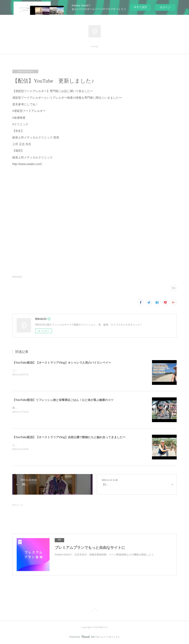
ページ (95, 47)
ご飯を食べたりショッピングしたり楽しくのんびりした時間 (46, 370)
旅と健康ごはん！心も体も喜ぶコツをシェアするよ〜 (42, 408)
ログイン (165, 7)
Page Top (94, 611)
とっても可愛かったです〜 (27, 445)
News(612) (17, 277)
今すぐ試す (141, 7)
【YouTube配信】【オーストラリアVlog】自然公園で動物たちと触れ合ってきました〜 (69, 437)
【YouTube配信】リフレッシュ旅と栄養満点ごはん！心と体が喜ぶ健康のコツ (63, 400)
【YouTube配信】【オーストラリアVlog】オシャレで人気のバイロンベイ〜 (62, 363)
